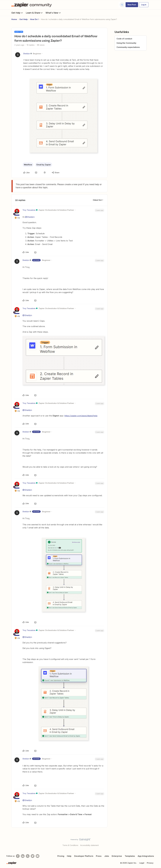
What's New (53, 13)
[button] (132, 5)
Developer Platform (84, 856)
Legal (142, 863)
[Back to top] (156, 842)
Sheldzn (27, 54)
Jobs (107, 856)
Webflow (28, 165)
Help (69, 856)
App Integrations (146, 856)
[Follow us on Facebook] (18, 856)
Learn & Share (34, 13)
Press (99, 856)
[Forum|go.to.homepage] (32, 5)
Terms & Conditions (70, 845)
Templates (130, 856)
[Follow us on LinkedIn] (23, 856)
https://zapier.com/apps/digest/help (81, 416)
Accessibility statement (89, 845)
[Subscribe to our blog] (28, 856)
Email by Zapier (44, 165)
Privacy (150, 863)
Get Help (17, 13)
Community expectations (128, 47)
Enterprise (117, 856)
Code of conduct (124, 39)
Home (14, 19)
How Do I (34, 19)
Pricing (61, 856)
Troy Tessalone (29, 210)
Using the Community (126, 43)
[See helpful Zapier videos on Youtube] (38, 856)
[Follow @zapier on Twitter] (33, 856)
